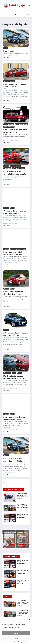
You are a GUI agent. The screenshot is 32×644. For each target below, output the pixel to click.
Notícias (6, 81)
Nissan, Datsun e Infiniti (21, 124)
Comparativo (7, 168)
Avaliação (6, 166)
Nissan (6, 48)
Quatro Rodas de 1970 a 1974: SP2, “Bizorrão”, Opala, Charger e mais (23, 612)
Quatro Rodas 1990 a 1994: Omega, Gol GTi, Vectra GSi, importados (22, 506)
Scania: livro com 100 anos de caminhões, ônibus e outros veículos (23, 495)
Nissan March (8, 51)
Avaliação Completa (15, 166)
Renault (19, 373)
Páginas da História (9, 127)
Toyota (23, 168)
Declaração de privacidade (21, 642)
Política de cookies (9, 642)
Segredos (12, 81)
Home (3, 21)
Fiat (13, 168)
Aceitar (16, 633)
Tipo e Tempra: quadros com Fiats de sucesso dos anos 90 (23, 582)
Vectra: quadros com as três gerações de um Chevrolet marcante (23, 572)
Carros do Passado (9, 124)
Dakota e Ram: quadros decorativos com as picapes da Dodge (23, 516)
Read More (6, 58)
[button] (29, 619)
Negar (16, 638)
